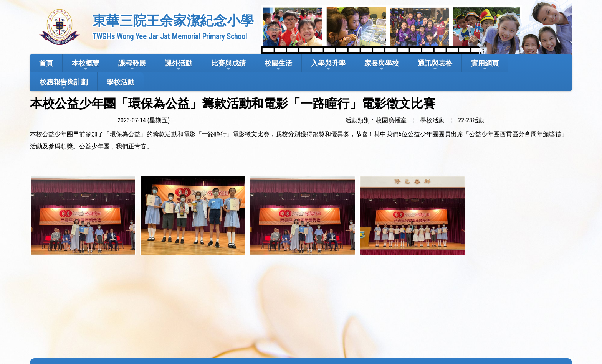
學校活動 (121, 82)
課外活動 (179, 65)
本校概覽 (86, 65)
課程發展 (132, 65)
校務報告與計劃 (64, 84)
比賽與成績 (228, 65)
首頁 (46, 63)
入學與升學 (328, 65)
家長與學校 (382, 65)
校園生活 (278, 65)
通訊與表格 (435, 65)
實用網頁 (485, 65)
